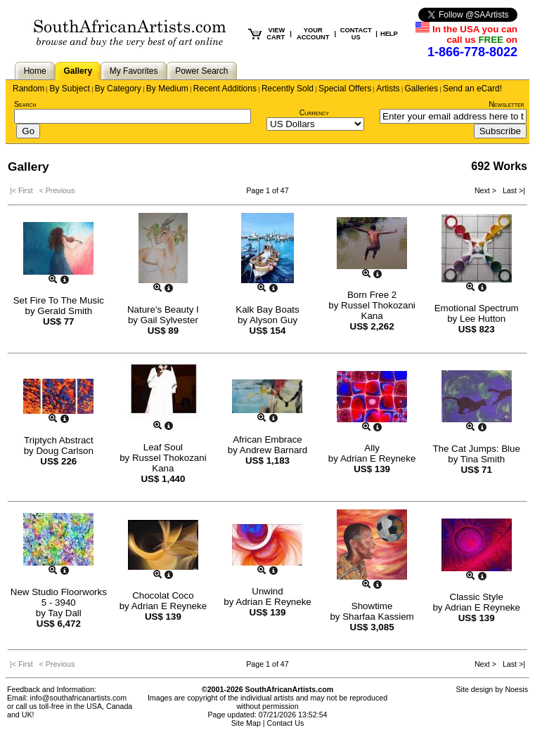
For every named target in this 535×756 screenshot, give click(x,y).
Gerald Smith (65, 311)
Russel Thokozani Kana (378, 311)
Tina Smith (483, 459)
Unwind (267, 591)
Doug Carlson (65, 451)
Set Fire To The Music (59, 300)
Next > (486, 190)
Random (28, 89)
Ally (372, 448)
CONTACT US (356, 34)
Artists (388, 89)
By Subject (69, 89)
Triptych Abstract (59, 440)
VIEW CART (276, 34)
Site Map (246, 723)
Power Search (201, 71)
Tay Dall (64, 613)
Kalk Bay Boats (267, 309)
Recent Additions (225, 89)
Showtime (372, 606)
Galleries (421, 89)
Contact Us (286, 723)
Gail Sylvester (169, 320)
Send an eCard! (472, 89)
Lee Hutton (483, 319)
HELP (389, 34)
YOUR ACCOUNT (313, 34)
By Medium (167, 89)
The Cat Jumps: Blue (476, 449)
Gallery (78, 71)
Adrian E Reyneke (378, 458)
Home (35, 71)
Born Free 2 (372, 295)
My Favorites (134, 71)
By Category (118, 89)
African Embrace (267, 439)
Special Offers (345, 89)
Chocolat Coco (163, 595)
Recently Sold (288, 89)
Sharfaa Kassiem (378, 617)
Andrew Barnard (273, 450)
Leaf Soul (163, 447)
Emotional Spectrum (477, 308)
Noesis (516, 689)
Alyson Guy (273, 320)
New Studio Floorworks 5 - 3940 (59, 597)
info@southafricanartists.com (79, 698)
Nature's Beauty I (163, 309)
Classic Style (477, 597)
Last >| (512, 190)
